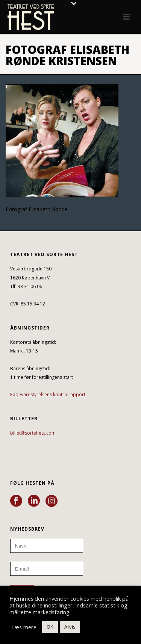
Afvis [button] (70, 627)
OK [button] (50, 627)
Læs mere (24, 627)
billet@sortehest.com (33, 433)
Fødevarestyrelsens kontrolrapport (48, 394)
